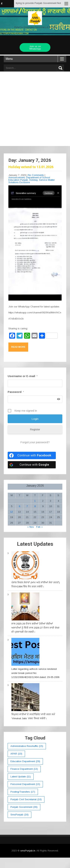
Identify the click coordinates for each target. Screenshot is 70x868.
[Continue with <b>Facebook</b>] (32, 455)
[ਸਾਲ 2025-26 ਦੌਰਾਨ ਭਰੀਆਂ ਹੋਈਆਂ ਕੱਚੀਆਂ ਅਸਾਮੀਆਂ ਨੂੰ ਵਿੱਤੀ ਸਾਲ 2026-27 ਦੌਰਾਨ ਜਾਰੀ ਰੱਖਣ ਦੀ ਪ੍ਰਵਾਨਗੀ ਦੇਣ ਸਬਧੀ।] (25, 607)
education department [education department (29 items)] (25, 761)
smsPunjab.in (28, 851)
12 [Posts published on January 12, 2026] (12, 512)
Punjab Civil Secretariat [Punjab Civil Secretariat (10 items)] (26, 799)
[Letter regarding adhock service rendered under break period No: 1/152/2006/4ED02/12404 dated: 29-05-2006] (25, 652)
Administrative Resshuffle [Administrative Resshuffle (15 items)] (27, 746)
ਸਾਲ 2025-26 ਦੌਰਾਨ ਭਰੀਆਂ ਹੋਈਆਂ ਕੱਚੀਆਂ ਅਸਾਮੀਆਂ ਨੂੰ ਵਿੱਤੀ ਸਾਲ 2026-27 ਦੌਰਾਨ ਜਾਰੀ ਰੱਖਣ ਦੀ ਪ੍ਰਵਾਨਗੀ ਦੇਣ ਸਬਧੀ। (35, 628)
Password (16, 392)
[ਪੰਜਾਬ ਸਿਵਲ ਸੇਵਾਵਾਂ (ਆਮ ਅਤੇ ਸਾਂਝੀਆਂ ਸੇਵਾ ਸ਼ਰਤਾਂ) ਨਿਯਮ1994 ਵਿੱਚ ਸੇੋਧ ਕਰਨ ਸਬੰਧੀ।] (25, 566)
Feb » (39, 527)
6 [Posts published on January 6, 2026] (20, 506)
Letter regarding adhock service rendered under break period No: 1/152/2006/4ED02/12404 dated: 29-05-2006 (35, 673)
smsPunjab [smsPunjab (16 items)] (20, 815)
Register (35, 429)
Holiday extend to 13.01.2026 (31, 167)
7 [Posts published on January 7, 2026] (27, 506)
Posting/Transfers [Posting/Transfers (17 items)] (23, 792)
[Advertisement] (35, 108)
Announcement (17, 177)
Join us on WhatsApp (35, 48)
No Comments (36, 175)
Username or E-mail (23, 376)
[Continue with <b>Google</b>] (32, 465)
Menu (9, 59)
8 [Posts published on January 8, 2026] (35, 506)
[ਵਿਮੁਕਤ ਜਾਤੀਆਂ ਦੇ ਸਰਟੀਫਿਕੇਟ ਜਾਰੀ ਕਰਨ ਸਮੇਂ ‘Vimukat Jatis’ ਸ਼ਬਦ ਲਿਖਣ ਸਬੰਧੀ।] (25, 698)
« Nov (31, 527)
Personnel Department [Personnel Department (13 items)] (25, 784)
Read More (18, 347)
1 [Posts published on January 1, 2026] (35, 501)
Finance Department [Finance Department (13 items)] (24, 769)
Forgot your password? (35, 442)
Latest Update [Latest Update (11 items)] (21, 777)
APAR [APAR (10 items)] (16, 754)
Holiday (34, 180)
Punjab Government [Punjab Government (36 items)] (24, 807)
